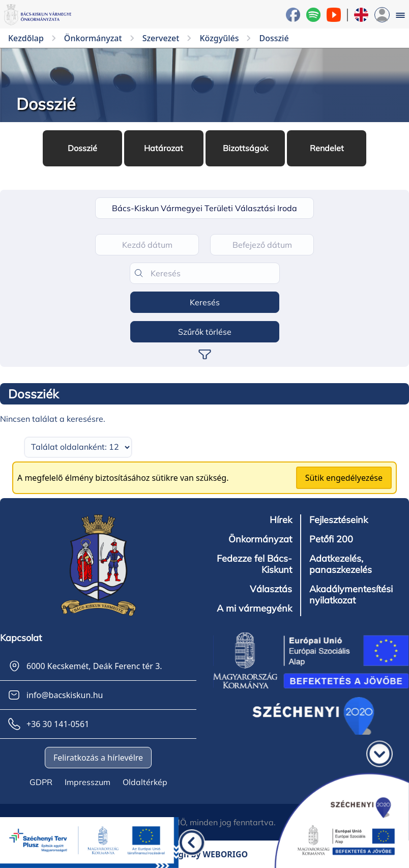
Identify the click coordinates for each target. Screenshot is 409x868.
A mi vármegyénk (254, 609)
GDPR (41, 782)
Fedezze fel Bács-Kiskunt (254, 564)
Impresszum (87, 782)
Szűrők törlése (205, 332)
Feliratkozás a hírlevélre (98, 758)
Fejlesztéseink (339, 520)
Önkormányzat (260, 539)
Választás (271, 589)
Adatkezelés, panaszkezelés (341, 564)
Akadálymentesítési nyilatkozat (351, 595)
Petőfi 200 (331, 539)
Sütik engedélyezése (344, 478)
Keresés (205, 302)
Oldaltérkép (145, 782)
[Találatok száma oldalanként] (78, 447)
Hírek (281, 520)
